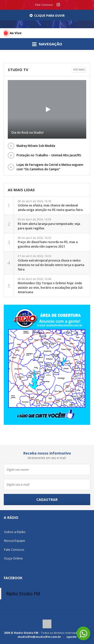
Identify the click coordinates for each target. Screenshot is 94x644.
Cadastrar (47, 500)
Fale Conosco (44, 5)
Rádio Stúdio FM (23, 594)
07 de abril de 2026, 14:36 (52, 263)
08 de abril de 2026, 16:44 (51, 286)
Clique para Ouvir (47, 16)
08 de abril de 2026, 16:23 (48, 242)
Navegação (47, 44)
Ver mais (79, 70)
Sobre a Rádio (15, 532)
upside (71, 637)
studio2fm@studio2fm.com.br (39, 637)
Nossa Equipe (15, 541)
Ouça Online (13, 558)
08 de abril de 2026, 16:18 (50, 206)
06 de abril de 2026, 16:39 (49, 224)
